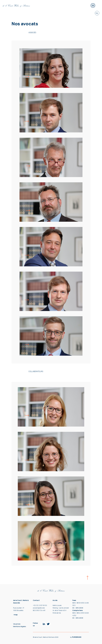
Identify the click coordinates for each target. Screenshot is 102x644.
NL (97, 13)
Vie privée (17, 624)
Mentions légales (20, 626)
